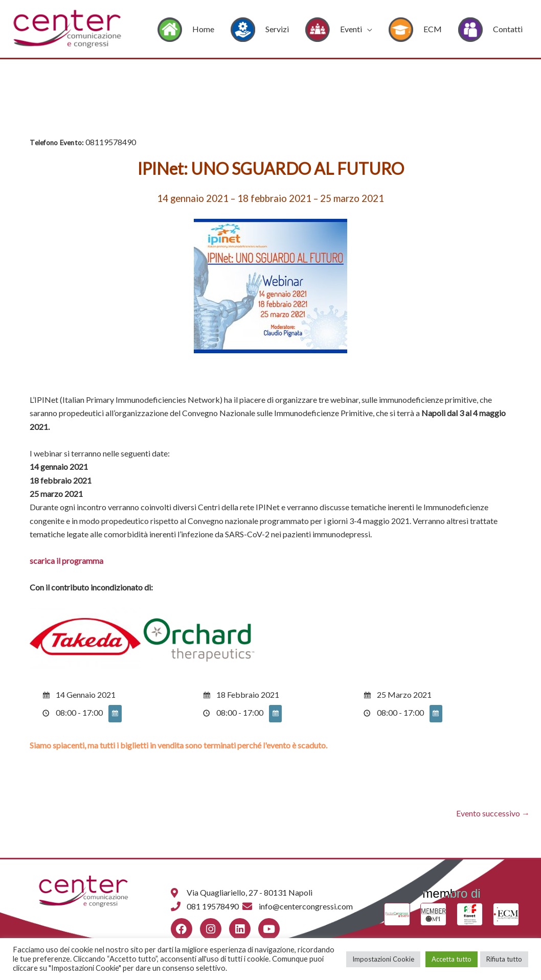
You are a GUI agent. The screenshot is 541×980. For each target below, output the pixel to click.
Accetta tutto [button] (452, 959)
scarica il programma (66, 561)
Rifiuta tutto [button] (504, 959)
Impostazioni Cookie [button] (383, 959)
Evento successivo (493, 813)
